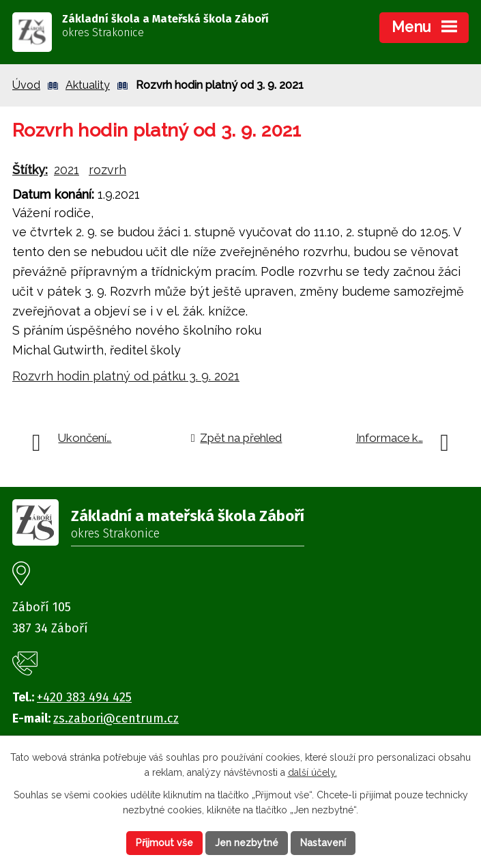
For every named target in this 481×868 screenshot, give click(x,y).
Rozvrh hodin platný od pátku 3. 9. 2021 (126, 376)
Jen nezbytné (247, 843)
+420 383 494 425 (84, 697)
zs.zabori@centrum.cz (116, 718)
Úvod (26, 85)
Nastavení (323, 843)
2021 (67, 170)
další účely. (312, 773)
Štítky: (30, 170)
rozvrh (107, 170)
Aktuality (88, 85)
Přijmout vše (164, 843)
